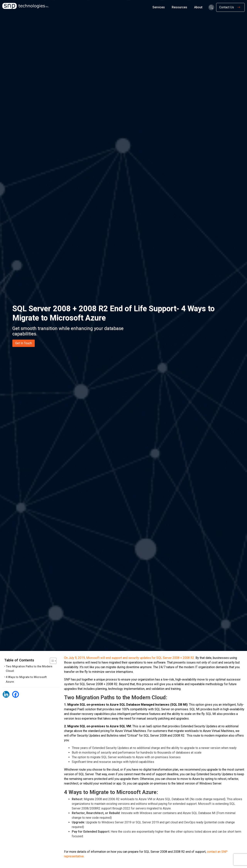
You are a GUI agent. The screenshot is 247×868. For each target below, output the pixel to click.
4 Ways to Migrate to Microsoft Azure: (26, 679)
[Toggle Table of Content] (51, 661)
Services (159, 7)
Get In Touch (24, 343)
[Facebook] (16, 694)
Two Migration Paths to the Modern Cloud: (29, 669)
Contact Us (230, 7)
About (198, 7)
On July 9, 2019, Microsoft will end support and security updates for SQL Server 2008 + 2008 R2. (129, 658)
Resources (179, 7)
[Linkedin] (6, 694)
